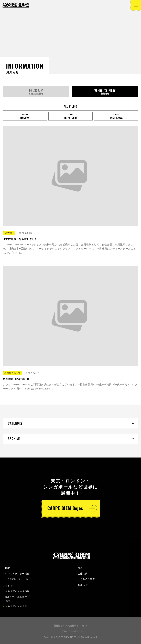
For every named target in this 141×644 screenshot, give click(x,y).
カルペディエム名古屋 (16, 594)
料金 (79, 570)
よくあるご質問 (85, 582)
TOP (6, 570)
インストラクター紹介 (16, 576)
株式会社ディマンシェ (76, 626)
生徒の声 (82, 576)
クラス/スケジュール (15, 582)
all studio (70, 106)
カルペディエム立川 (15, 609)
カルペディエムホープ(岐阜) (16, 601)
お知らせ (82, 587)
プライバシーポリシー (72, 631)
